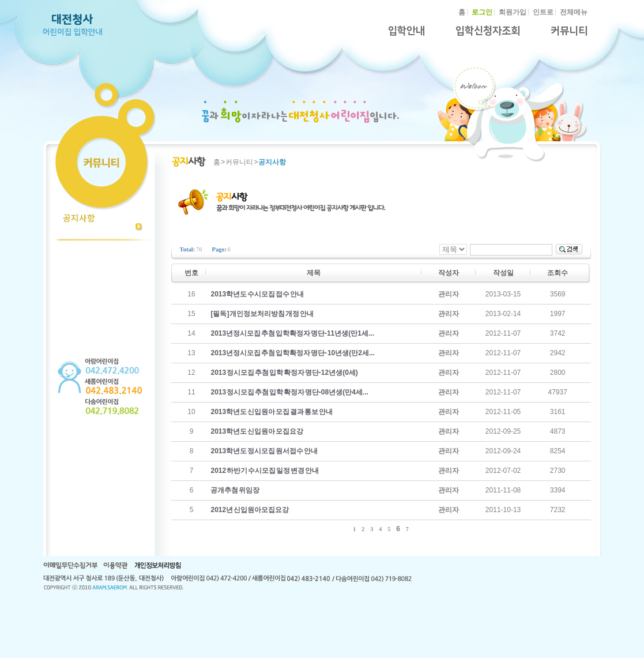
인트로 (543, 12)
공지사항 (79, 218)
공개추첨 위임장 (235, 490)
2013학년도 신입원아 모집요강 (257, 431)
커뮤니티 (569, 31)
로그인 (482, 12)
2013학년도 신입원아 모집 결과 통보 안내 (271, 412)
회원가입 (513, 12)
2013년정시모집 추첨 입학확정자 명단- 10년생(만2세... (292, 353)
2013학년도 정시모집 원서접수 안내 (264, 451)
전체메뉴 (574, 12)
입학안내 (406, 31)
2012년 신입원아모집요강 (250, 510)
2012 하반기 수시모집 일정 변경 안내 (264, 471)
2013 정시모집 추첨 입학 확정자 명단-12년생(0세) (284, 373)
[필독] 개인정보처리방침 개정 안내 (262, 314)
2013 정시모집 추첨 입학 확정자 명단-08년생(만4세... (289, 392)
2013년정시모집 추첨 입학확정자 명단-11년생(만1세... (292, 333)
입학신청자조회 (488, 31)
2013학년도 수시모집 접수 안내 (257, 294)
